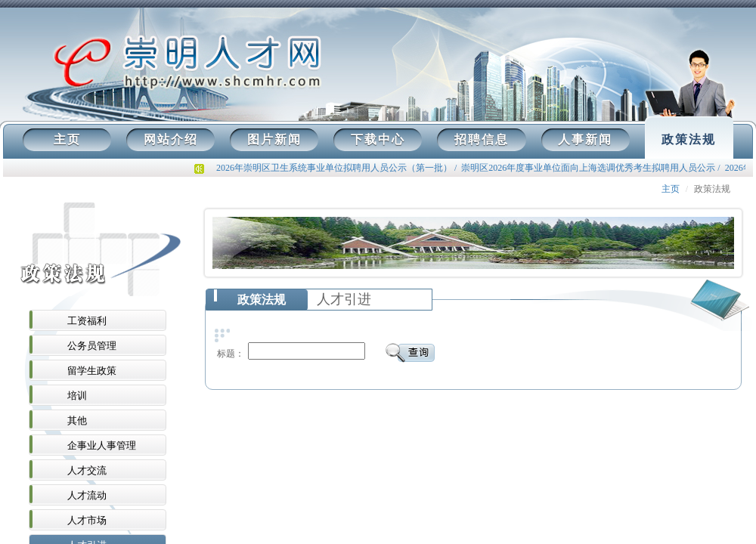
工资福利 (87, 321)
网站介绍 (171, 139)
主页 (67, 139)
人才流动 (87, 495)
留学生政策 (92, 371)
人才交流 (87, 470)
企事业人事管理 (102, 445)
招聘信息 (482, 139)
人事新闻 (585, 139)
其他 (77, 420)
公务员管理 (92, 346)
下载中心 (378, 139)
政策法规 (689, 139)
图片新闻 (274, 139)
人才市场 (87, 520)
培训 (77, 396)
